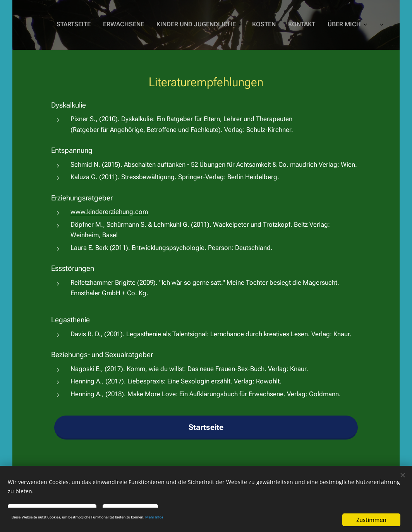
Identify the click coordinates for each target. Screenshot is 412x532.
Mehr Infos (243, 521)
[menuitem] (269, 25)
